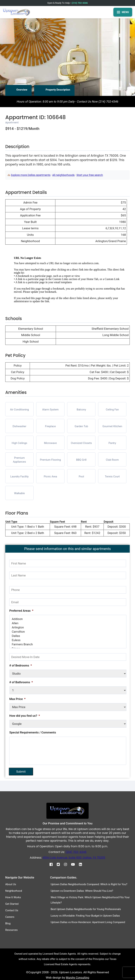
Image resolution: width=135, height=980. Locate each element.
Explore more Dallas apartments (31, 175)
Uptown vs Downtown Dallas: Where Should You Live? (82, 891)
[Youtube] (75, 864)
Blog (8, 923)
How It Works (13, 897)
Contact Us (12, 910)
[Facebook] (53, 864)
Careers (10, 917)
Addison (68, 619)
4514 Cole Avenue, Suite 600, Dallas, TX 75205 (74, 857)
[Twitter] (60, 864)
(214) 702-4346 (80, 3)
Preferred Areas (21, 611)
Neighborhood (14, 891)
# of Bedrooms (21, 665)
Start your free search (90, 175)
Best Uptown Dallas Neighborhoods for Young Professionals (86, 909)
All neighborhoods (64, 175)
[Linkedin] (82, 864)
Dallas (68, 636)
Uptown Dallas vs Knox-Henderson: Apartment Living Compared (88, 922)
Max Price (17, 699)
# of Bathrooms (21, 682)
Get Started (12, 904)
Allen (68, 623)
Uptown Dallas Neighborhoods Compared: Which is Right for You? (89, 884)
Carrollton (68, 632)
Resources (11, 930)
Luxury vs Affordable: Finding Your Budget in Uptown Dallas (85, 916)
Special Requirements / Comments (33, 732)
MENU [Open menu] (123, 12)
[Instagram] (67, 864)
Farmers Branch (68, 644)
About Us (11, 884)
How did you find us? (25, 716)
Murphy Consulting (78, 977)
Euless (68, 640)
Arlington (68, 627)
